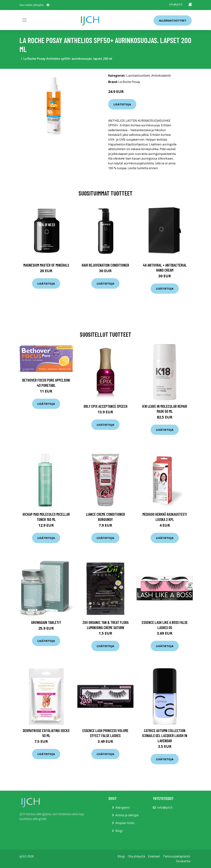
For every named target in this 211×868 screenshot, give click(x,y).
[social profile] (48, 5)
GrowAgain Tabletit (46, 622)
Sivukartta (183, 861)
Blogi (119, 831)
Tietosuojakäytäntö (177, 856)
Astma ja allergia (127, 815)
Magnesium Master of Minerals (46, 265)
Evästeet (154, 856)
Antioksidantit (161, 76)
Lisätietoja (122, 104)
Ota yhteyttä (136, 856)
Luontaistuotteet (138, 76)
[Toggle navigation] (24, 20)
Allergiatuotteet (173, 20)
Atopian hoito (125, 823)
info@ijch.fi (176, 4)
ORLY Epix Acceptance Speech (105, 406)
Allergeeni (122, 808)
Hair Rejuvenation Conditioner (105, 265)
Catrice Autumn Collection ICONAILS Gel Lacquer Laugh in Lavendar (165, 736)
